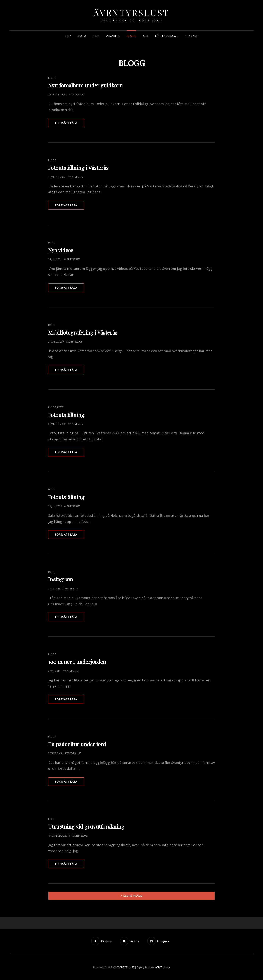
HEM (68, 36)
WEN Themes (162, 967)
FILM (96, 36)
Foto (51, 243)
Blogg (52, 78)
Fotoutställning (66, 415)
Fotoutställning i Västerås (78, 168)
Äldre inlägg (133, 896)
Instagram (61, 579)
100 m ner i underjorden (77, 662)
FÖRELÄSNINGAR (166, 36)
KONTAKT (191, 36)
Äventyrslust (77, 95)
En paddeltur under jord (77, 744)
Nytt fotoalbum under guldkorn (85, 85)
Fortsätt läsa (69, 124)
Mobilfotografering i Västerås (83, 332)
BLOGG (131, 36)
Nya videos (61, 250)
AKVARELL (113, 36)
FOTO (82, 36)
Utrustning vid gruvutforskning (86, 826)
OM (146, 36)
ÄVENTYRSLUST (132, 13)
